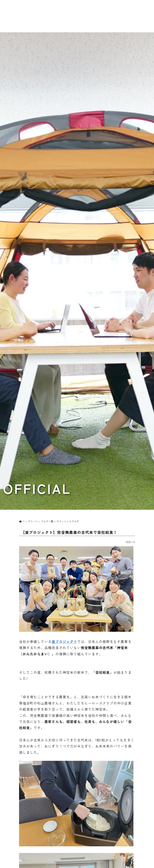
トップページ (28, 521)
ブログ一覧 (47, 521)
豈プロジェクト (64, 641)
